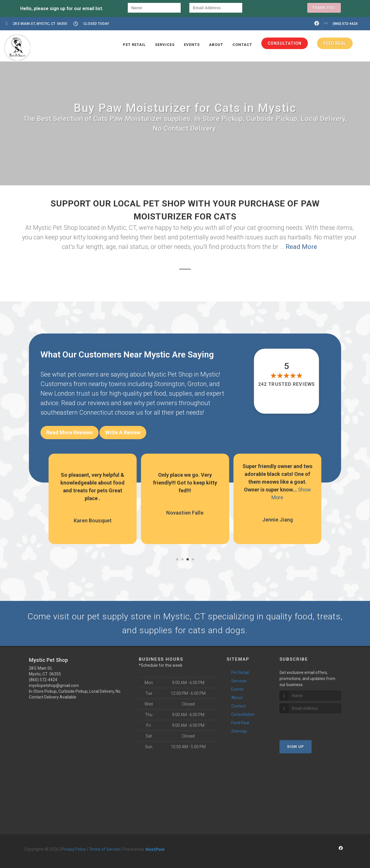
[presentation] (271, 9)
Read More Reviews (70, 432)
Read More (301, 247)
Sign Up (296, 747)
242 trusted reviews (287, 384)
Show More (96, 497)
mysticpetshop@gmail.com (54, 686)
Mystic (210, 374)
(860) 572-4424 (43, 680)
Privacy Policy (74, 849)
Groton (197, 384)
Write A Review (123, 432)
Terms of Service (104, 849)
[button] (177, 559)
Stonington (169, 384)
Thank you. (324, 8)
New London (58, 393)
